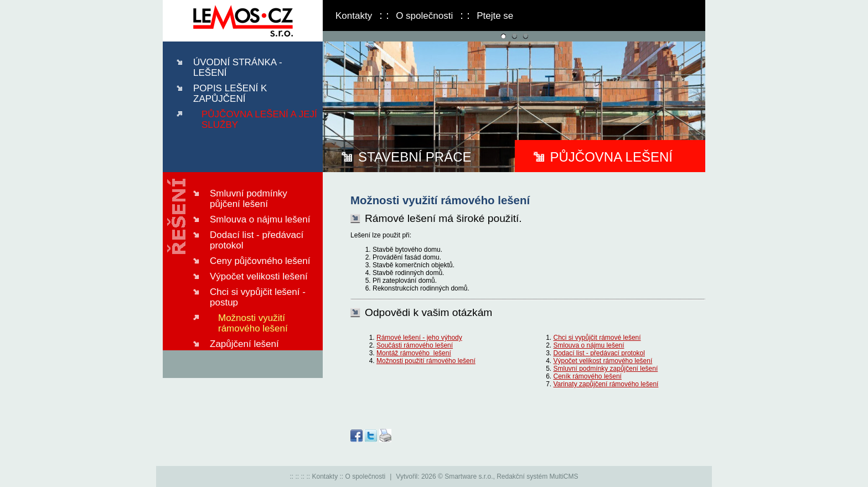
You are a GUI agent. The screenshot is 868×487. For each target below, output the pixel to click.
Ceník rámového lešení (588, 376)
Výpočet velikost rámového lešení (603, 361)
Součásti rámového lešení (415, 345)
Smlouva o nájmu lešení (589, 345)
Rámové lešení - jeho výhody (419, 338)
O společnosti (424, 16)
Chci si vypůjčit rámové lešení (597, 338)
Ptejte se (495, 16)
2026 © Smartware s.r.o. (457, 476)
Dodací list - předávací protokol (599, 353)
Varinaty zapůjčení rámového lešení (606, 384)
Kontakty (354, 16)
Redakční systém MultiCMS (537, 476)
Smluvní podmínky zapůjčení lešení (606, 369)
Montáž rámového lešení (414, 353)
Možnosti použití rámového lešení (426, 361)
